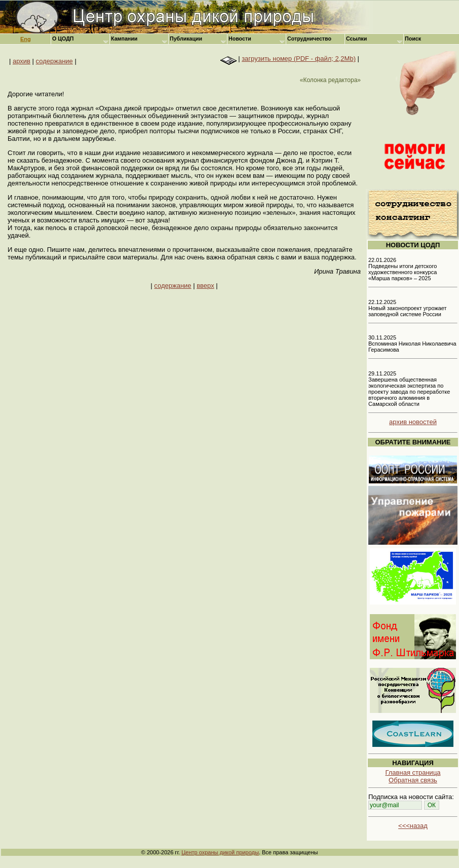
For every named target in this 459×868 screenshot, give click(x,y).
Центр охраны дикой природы (220, 852)
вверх (205, 286)
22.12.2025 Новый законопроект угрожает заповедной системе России (408, 308)
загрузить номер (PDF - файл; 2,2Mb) (299, 59)
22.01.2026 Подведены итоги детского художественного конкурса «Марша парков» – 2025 (403, 269)
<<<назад (413, 826)
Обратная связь (413, 780)
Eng (26, 39)
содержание (54, 61)
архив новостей (413, 422)
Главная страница (413, 772)
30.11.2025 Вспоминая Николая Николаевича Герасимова (412, 344)
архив (22, 61)
